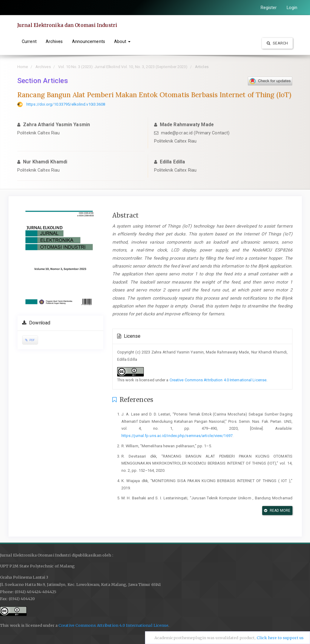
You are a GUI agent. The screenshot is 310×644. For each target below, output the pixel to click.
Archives (54, 41)
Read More (277, 511)
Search (277, 43)
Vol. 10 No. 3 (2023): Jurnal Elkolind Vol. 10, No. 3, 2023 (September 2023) (123, 67)
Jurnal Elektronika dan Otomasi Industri (67, 25)
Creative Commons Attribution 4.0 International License (218, 380)
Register (269, 8)
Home (23, 67)
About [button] (122, 41)
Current (29, 41)
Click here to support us (280, 638)
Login (292, 8)
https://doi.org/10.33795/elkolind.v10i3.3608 (66, 104)
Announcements (89, 41)
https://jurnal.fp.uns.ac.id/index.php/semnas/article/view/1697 (177, 436)
